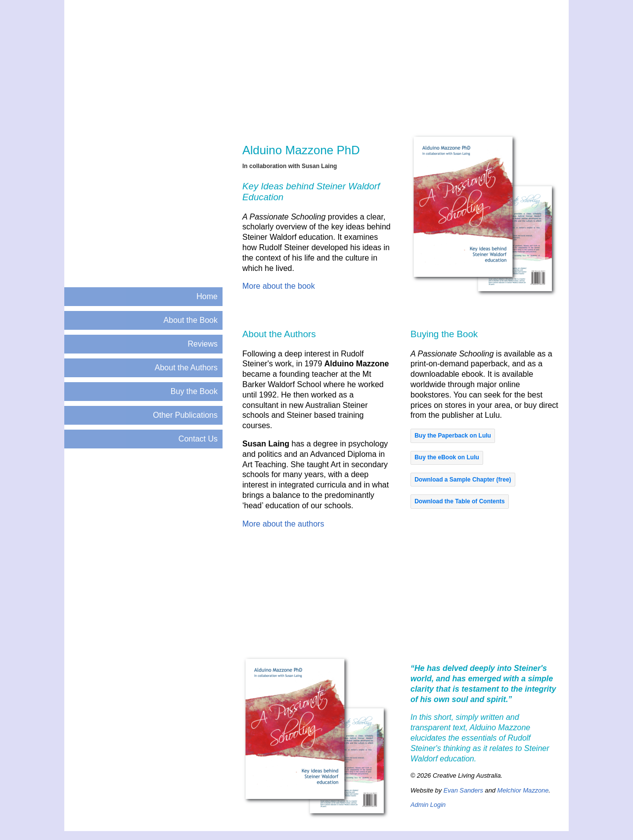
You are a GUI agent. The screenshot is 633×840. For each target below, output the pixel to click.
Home (207, 296)
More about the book (279, 286)
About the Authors (186, 368)
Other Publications (185, 415)
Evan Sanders (463, 790)
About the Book (191, 320)
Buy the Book (194, 391)
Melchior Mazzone (523, 790)
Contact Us (198, 439)
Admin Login (428, 805)
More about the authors (283, 524)
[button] (453, 436)
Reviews (203, 344)
